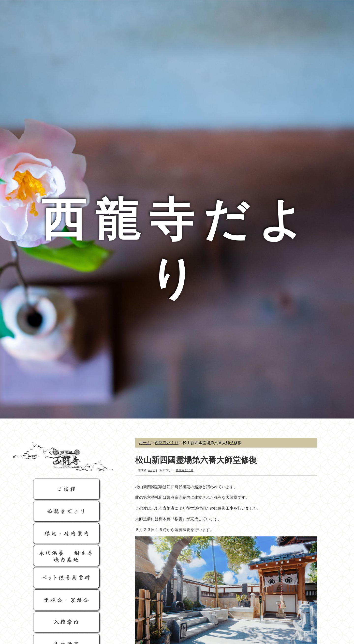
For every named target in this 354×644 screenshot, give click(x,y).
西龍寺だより (167, 443)
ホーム (145, 443)
